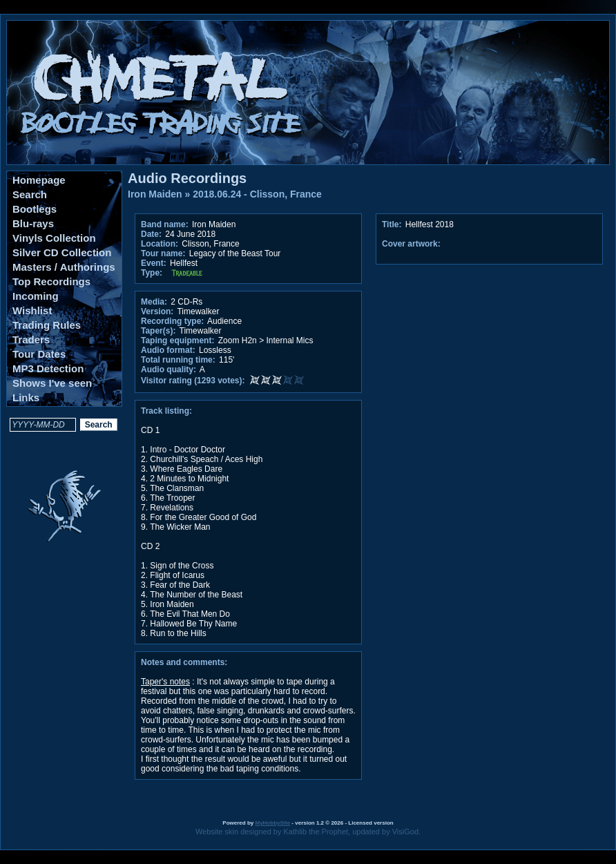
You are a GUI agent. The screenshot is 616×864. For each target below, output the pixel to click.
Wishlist (32, 310)
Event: (154, 263)
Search (30, 194)
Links (26, 397)
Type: (152, 273)
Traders (31, 339)
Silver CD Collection (62, 252)
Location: (160, 244)
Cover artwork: (411, 244)
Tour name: (163, 253)
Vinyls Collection (54, 238)
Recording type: (172, 321)
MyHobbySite (272, 823)
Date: (151, 234)
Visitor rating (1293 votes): (193, 381)
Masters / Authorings (64, 267)
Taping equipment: (177, 340)
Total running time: (178, 360)
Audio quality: (169, 369)
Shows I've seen (52, 383)
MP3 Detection (48, 368)
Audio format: (168, 350)
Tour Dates (39, 354)
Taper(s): (158, 331)
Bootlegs (35, 209)
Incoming (36, 296)
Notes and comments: (184, 662)
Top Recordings (51, 281)
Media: (154, 302)
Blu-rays (33, 223)
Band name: (165, 224)
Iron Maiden (155, 194)
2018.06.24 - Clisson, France (257, 194)
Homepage (39, 180)
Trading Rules (47, 325)
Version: (157, 311)
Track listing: (166, 411)
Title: (393, 224)
